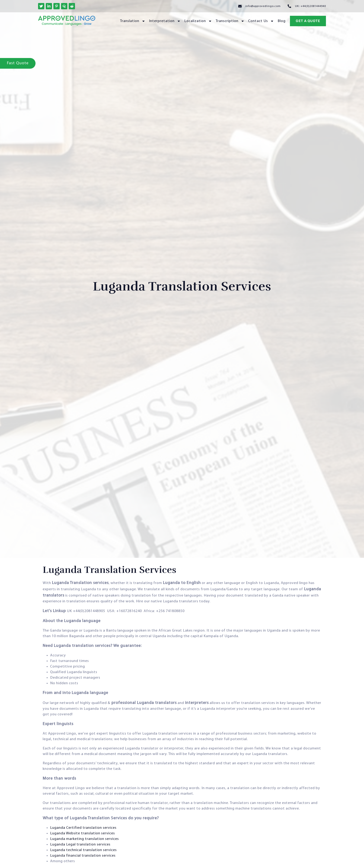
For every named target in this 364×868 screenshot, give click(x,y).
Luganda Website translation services (83, 833)
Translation (133, 21)
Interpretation (165, 21)
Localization (198, 21)
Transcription (230, 21)
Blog (282, 21)
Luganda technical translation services (83, 850)
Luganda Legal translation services (80, 845)
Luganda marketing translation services (84, 839)
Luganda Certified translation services (83, 828)
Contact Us (261, 21)
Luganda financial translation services (83, 856)
